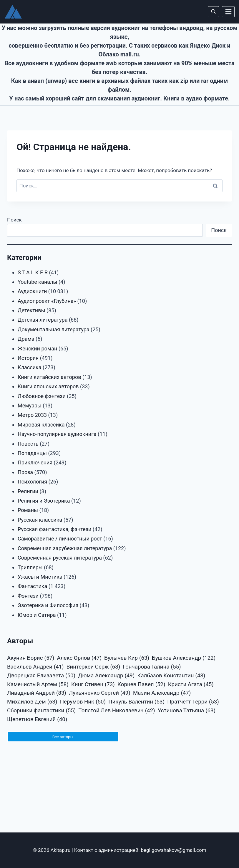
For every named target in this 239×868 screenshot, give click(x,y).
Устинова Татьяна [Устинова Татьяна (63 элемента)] (187, 711)
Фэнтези (28, 596)
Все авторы (63, 737)
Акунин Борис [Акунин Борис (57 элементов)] (31, 658)
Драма (26, 339)
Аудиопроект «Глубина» (47, 301)
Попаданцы (32, 453)
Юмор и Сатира (37, 615)
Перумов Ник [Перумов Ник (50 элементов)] (83, 702)
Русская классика (40, 520)
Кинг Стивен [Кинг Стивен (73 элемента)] (93, 685)
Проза (25, 472)
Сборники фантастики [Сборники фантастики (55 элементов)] (41, 711)
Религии (28, 491)
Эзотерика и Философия (48, 605)
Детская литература (43, 320)
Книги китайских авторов (49, 377)
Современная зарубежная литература (65, 548)
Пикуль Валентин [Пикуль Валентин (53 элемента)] (136, 702)
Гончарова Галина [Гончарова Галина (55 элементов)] (152, 667)
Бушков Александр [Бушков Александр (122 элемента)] (184, 658)
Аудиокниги (32, 291)
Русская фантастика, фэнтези (54, 529)
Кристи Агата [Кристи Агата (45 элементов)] (191, 685)
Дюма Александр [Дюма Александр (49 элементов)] (106, 676)
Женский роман (37, 349)
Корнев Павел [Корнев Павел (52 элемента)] (141, 685)
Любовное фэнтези (42, 396)
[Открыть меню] (228, 12)
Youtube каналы (37, 282)
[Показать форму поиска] (213, 12)
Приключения (35, 462)
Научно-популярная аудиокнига (57, 434)
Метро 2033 (32, 415)
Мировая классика (41, 425)
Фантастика (32, 586)
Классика (30, 367)
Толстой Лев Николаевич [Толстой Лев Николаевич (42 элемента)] (117, 711)
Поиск (14, 220)
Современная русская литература (60, 558)
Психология (32, 482)
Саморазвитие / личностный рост (60, 539)
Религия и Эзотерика (44, 501)
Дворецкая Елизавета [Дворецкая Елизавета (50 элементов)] (41, 676)
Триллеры (30, 567)
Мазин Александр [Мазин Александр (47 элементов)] (162, 693)
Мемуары (30, 406)
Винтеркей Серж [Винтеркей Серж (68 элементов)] (93, 667)
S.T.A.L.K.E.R (33, 272)
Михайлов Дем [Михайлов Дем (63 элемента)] (32, 702)
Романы (28, 510)
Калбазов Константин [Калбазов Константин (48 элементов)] (171, 676)
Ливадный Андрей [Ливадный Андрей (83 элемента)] (37, 693)
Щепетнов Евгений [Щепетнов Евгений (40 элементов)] (37, 720)
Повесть (28, 444)
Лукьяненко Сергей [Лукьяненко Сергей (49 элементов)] (100, 693)
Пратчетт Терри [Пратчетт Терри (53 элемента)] (193, 702)
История (28, 358)
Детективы (31, 310)
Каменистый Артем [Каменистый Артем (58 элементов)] (38, 685)
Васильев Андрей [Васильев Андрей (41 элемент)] (35, 667)
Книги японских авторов (48, 386)
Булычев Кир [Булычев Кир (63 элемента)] (127, 658)
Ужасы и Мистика (40, 577)
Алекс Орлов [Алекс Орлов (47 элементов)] (79, 658)
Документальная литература (54, 329)
